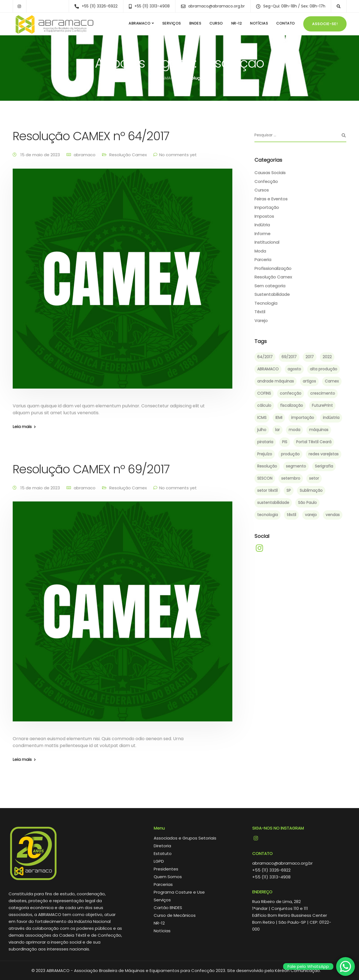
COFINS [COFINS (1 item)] (264, 393)
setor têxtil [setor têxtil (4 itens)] (267, 490)
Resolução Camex (128, 155)
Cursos (262, 190)
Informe (262, 234)
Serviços (172, 23)
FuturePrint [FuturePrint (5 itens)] (322, 405)
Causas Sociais (270, 173)
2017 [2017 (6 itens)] (310, 357)
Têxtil (260, 312)
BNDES (195, 23)
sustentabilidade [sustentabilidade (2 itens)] (273, 503)
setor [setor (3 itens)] (314, 478)
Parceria (263, 260)
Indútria (262, 225)
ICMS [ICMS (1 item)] (262, 418)
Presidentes (166, 869)
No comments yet (178, 155)
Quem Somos (168, 877)
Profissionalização (273, 268)
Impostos (264, 216)
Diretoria (162, 846)
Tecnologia (266, 303)
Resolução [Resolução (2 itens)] (267, 466)
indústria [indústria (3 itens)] (331, 418)
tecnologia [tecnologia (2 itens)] (268, 515)
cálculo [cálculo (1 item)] (264, 405)
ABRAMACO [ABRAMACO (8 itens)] (268, 369)
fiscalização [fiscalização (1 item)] (292, 405)
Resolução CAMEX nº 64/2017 (91, 136)
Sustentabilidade (272, 294)
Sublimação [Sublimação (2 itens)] (311, 490)
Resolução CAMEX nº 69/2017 (91, 469)
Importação (267, 207)
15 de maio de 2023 (41, 155)
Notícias (259, 23)
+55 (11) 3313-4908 (271, 877)
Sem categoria (270, 286)
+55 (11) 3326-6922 (271, 870)
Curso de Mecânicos (175, 915)
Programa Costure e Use (179, 892)
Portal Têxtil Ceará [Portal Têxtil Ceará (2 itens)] (314, 442)
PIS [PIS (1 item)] (285, 442)
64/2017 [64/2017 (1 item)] (265, 357)
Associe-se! (325, 24)
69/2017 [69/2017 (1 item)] (289, 357)
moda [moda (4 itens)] (294, 430)
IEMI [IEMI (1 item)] (279, 418)
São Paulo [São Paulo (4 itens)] (307, 503)
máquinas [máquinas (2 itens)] (319, 430)
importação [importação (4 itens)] (303, 418)
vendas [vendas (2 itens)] (333, 515)
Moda (260, 251)
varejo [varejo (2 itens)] (311, 515)
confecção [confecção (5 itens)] (291, 393)
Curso (216, 23)
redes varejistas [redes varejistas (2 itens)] (324, 454)
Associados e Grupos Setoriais (185, 838)
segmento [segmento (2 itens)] (296, 466)
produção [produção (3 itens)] (290, 454)
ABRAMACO (139, 23)
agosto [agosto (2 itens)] (294, 369)
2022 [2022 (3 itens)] (327, 357)
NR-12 (237, 23)
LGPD (159, 861)
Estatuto (163, 853)
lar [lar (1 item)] (277, 430)
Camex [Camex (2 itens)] (332, 381)
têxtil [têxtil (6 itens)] (291, 515)
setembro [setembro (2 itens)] (291, 478)
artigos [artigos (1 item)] (309, 381)
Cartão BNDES (168, 908)
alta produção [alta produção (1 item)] (324, 369)
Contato (286, 23)
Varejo (261, 321)
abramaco (85, 155)
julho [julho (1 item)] (262, 430)
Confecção (266, 181)
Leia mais (22, 427)
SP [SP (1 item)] (289, 490)
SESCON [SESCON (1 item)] (265, 478)
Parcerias (163, 884)
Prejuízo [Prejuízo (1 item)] (265, 454)
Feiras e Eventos (271, 199)
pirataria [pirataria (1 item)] (265, 442)
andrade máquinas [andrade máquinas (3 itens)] (276, 381)
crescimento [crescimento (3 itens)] (323, 393)
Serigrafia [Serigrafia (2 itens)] (324, 466)
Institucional (267, 242)
